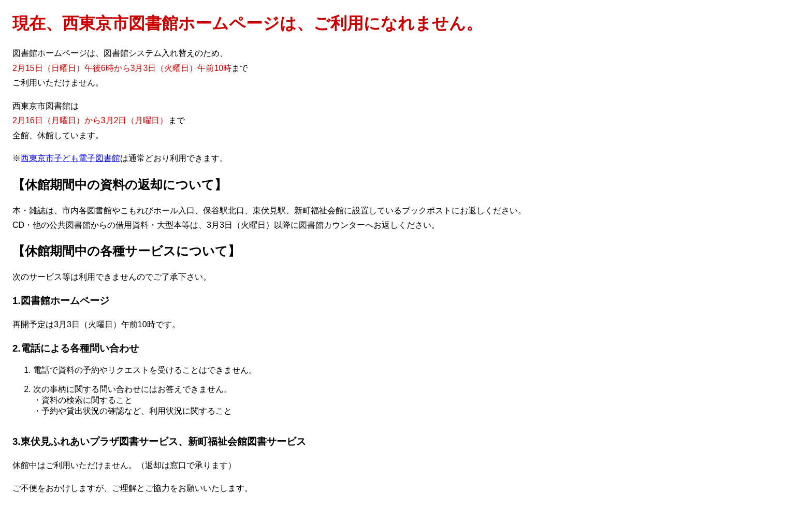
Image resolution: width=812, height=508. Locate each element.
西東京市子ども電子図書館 (70, 158)
